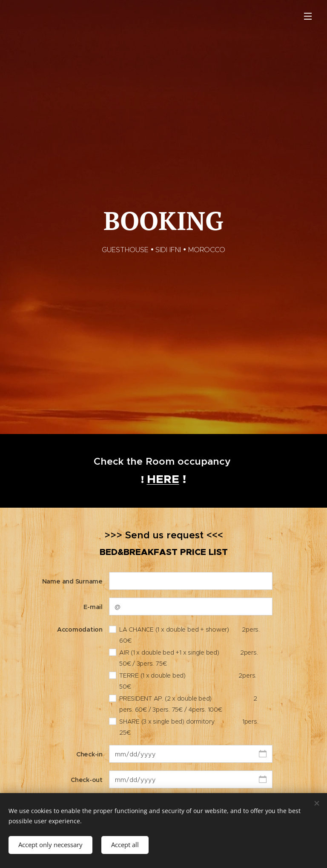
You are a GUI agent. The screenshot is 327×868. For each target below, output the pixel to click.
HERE (163, 479)
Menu (308, 16)
